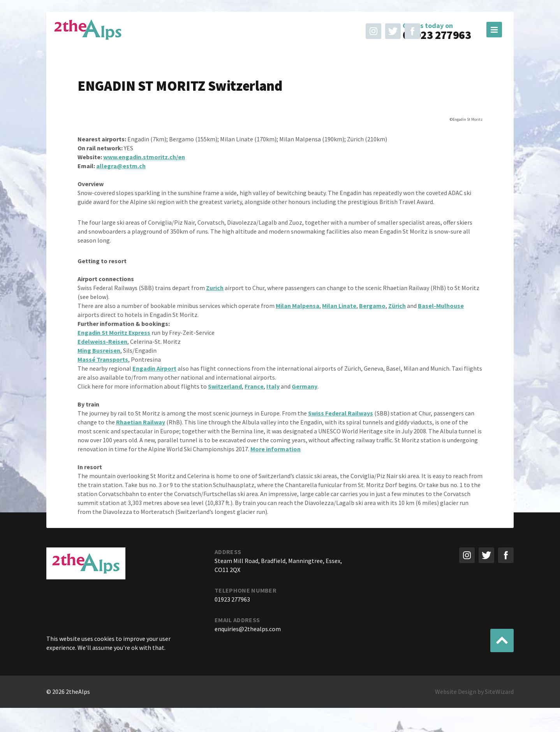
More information (276, 449)
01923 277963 (437, 35)
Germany (305, 386)
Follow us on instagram (373, 31)
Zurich (215, 288)
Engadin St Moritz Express (114, 333)
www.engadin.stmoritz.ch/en (144, 157)
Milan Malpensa (298, 306)
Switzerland (225, 386)
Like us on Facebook (412, 31)
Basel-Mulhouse (441, 306)
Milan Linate (339, 306)
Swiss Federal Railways (341, 413)
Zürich (397, 306)
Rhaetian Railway (141, 422)
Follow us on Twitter (393, 31)
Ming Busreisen (99, 350)
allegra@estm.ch (121, 166)
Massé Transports (103, 359)
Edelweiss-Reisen (102, 341)
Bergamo (372, 306)
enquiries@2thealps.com (248, 629)
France (254, 386)
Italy (273, 386)
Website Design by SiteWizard (474, 692)
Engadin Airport (154, 368)
